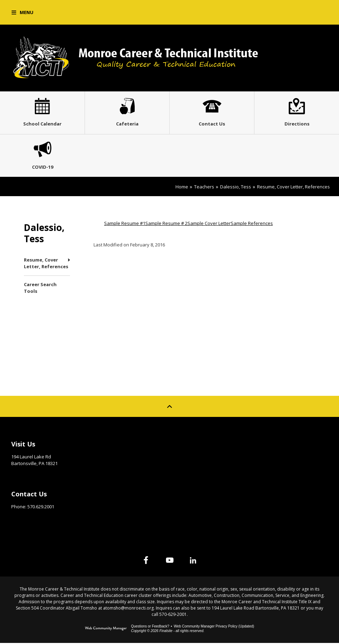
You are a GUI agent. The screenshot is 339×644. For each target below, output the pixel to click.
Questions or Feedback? (150, 627)
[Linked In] (193, 561)
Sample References (252, 224)
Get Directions (29, 475)
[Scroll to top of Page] (169, 407)
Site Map (191, 443)
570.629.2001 (41, 508)
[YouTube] (169, 561)
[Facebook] (146, 561)
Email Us (21, 519)
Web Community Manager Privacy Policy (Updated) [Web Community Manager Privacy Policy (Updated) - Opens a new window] (214, 627)
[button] (23, 12)
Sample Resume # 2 (166, 224)
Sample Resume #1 (125, 224)
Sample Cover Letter (209, 224)
